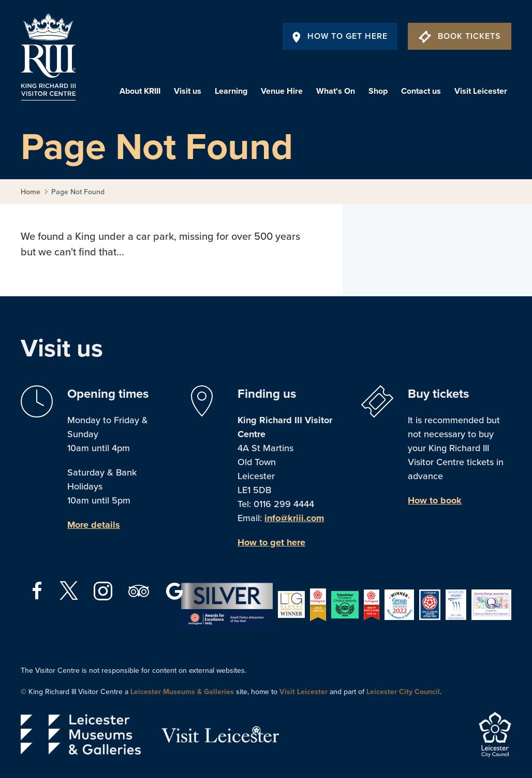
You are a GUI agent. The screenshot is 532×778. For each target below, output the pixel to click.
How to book (435, 500)
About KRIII (140, 91)
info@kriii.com (294, 518)
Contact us (421, 91)
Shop (378, 91)
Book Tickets (460, 36)
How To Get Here (340, 36)
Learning (231, 91)
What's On (336, 91)
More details (94, 525)
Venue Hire (282, 91)
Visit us (188, 91)
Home (31, 192)
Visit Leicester (481, 91)
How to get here (271, 542)
